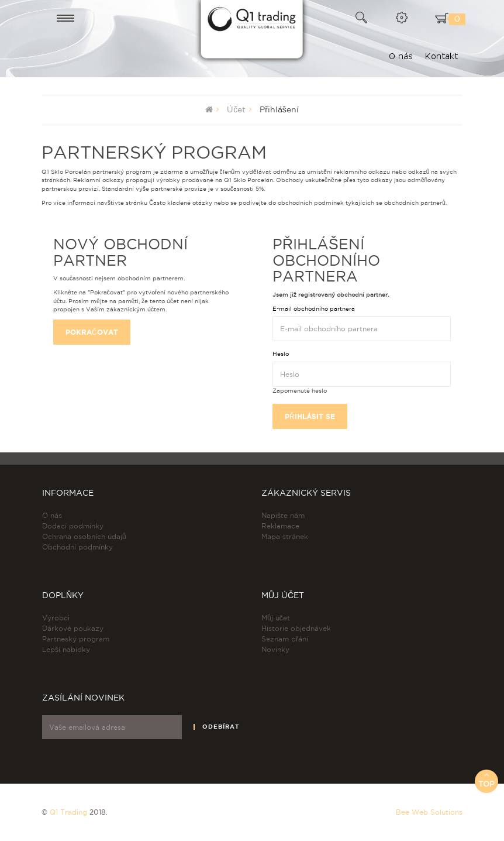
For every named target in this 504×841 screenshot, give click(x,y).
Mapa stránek (285, 536)
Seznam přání (285, 639)
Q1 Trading (68, 812)
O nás (52, 515)
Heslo (281, 354)
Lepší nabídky (66, 649)
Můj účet (276, 618)
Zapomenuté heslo (300, 391)
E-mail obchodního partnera (314, 309)
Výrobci (56, 618)
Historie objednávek (296, 628)
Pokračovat (92, 332)
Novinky (275, 649)
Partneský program (76, 639)
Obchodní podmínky (77, 547)
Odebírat (221, 727)
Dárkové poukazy (73, 628)
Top (486, 779)
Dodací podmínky (73, 526)
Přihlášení (279, 109)
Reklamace (280, 526)
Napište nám (283, 515)
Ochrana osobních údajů (84, 536)
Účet (236, 109)
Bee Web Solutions (429, 812)
